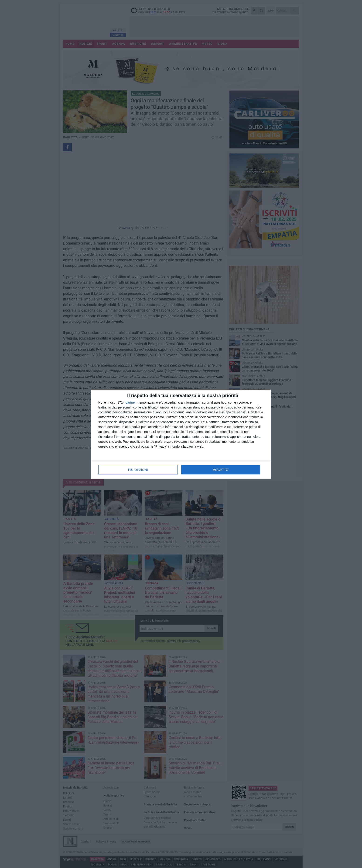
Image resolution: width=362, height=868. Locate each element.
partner (131, 402)
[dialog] (181, 434)
